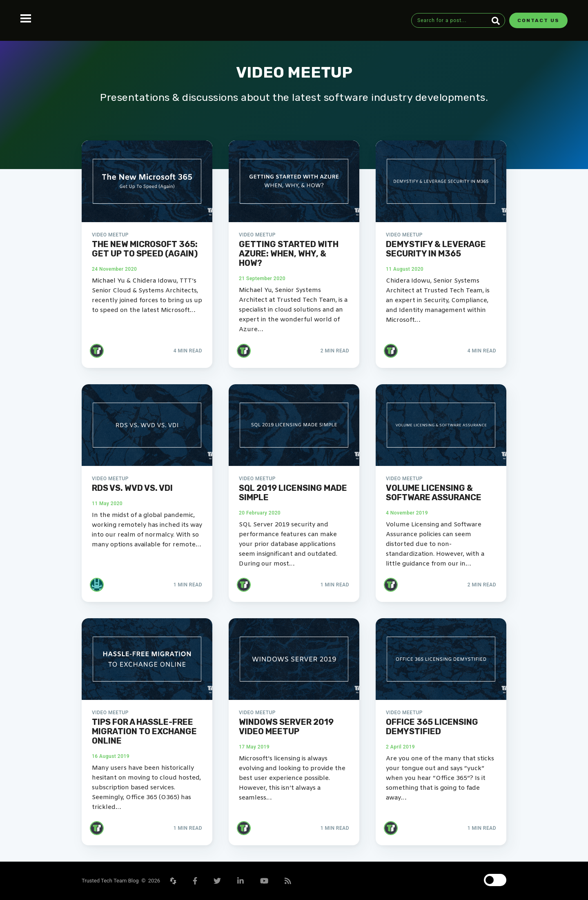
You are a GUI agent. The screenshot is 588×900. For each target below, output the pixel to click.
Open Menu (26, 18)
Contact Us (538, 20)
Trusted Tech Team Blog (111, 881)
